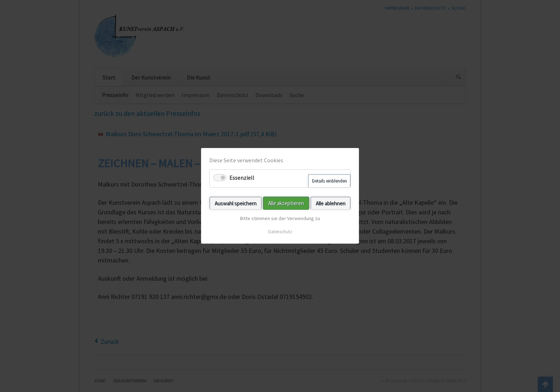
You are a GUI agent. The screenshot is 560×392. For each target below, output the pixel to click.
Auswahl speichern (236, 203)
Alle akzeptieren (286, 203)
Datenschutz (280, 232)
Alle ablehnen (331, 203)
